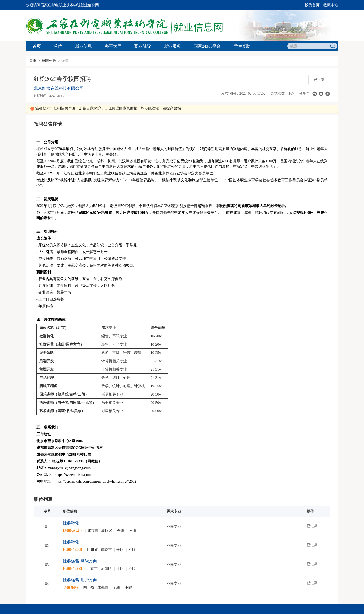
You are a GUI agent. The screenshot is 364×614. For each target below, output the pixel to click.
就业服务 (172, 46)
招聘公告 (49, 61)
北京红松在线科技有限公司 (59, 88)
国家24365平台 (207, 46)
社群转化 (71, 523)
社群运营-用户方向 (80, 580)
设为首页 (312, 5)
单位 (58, 46)
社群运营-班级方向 (80, 561)
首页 (37, 46)
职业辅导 (143, 46)
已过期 (319, 80)
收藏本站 (331, 5)
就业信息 (83, 46)
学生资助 (242, 46)
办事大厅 (113, 46)
